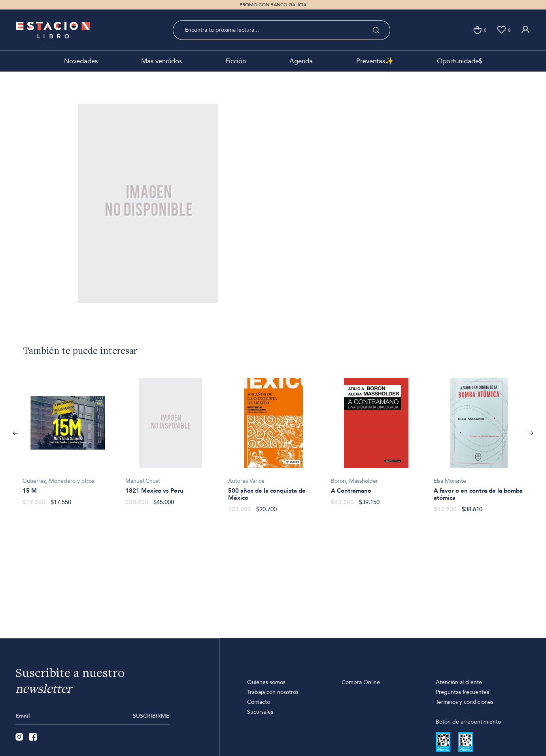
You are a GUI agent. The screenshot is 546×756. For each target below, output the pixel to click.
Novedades (81, 61)
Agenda (301, 61)
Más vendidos (162, 61)
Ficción (236, 61)
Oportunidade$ (460, 61)
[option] (68, 438)
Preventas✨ (375, 61)
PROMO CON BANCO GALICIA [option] (273, 5)
